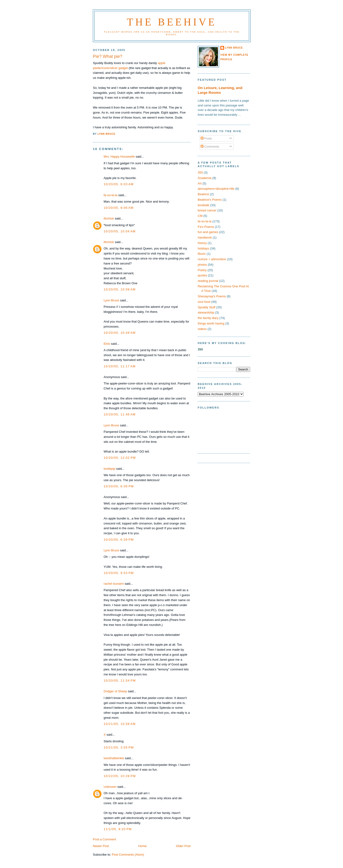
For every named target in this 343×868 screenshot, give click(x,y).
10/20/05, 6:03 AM (119, 184)
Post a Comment (104, 839)
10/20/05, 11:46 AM (120, 414)
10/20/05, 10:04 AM (120, 231)
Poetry (202, 270)
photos (202, 265)
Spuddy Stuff (207, 307)
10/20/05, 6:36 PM (119, 486)
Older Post (183, 846)
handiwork (205, 237)
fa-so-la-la (111, 195)
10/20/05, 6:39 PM (119, 540)
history (202, 243)
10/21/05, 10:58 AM (120, 724)
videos (202, 329)
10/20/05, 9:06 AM (119, 208)
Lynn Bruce (111, 300)
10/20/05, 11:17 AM (120, 366)
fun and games (208, 232)
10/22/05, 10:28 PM (120, 776)
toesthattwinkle (114, 758)
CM (200, 216)
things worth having (211, 323)
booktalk (203, 205)
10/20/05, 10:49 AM (120, 333)
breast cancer (207, 210)
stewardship (206, 312)
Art (200, 183)
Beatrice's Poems (210, 200)
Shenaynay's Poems (212, 296)
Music (202, 254)
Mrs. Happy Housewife (119, 157)
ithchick (109, 218)
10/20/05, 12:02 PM (120, 458)
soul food (204, 302)
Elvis (107, 344)
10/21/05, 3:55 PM (119, 747)
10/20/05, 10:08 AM (120, 289)
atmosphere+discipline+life (216, 189)
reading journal (208, 281)
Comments (210, 147)
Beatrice (203, 194)
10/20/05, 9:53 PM (119, 573)
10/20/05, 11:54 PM (120, 681)
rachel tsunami (114, 584)
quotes (202, 275)
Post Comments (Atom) (128, 855)
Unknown (110, 787)
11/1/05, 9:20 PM (118, 829)
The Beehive (172, 22)
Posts (206, 138)
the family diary (208, 318)
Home (143, 846)
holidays (203, 248)
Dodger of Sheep (115, 691)
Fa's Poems (206, 227)
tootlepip (109, 469)
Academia (205, 178)
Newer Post (101, 846)
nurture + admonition (212, 259)
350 (200, 172)
